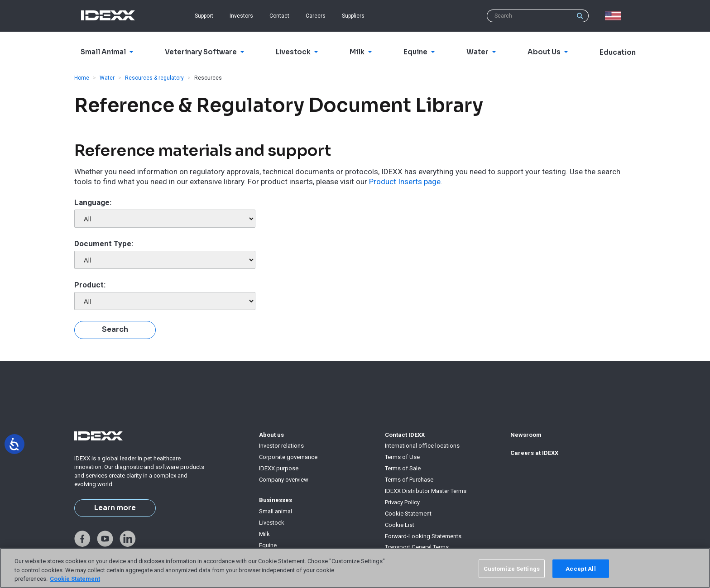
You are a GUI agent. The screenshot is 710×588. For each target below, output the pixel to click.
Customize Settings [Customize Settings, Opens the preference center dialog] (512, 568)
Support (204, 16)
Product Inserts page (405, 182)
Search (115, 330)
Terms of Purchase (409, 480)
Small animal (276, 511)
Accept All (580, 568)
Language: (93, 202)
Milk (264, 534)
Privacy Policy (402, 502)
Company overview (284, 480)
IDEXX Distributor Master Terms (426, 491)
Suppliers (353, 16)
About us (271, 435)
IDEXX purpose (279, 468)
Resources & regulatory (154, 78)
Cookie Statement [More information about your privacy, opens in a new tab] (75, 579)
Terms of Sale (403, 468)
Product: (90, 285)
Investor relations (281, 446)
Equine (268, 545)
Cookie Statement (408, 514)
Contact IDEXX (405, 435)
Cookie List (400, 525)
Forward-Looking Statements (423, 536)
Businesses (276, 500)
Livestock (272, 523)
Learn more (115, 508)
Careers (316, 16)
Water (107, 78)
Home (82, 78)
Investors (241, 16)
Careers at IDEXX (534, 453)
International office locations (422, 446)
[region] (355, 568)
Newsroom (526, 435)
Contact (279, 16)
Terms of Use (402, 457)
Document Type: (104, 244)
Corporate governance (288, 457)
